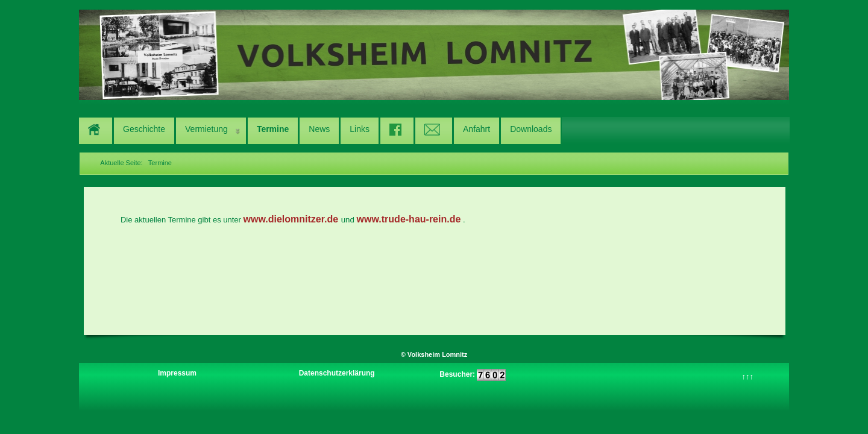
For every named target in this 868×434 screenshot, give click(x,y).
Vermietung (206, 129)
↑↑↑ (748, 376)
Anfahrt (476, 129)
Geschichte (144, 129)
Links (360, 129)
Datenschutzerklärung (337, 373)
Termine (273, 129)
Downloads (531, 129)
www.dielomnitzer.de (291, 219)
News (319, 129)
